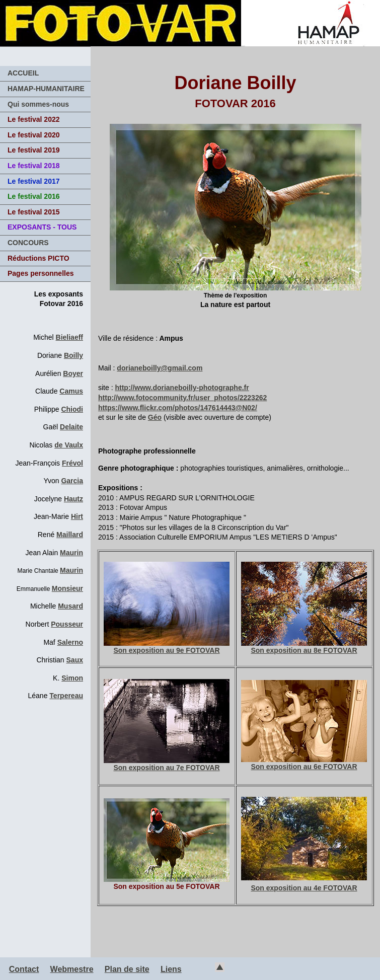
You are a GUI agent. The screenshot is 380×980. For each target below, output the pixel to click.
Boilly (73, 355)
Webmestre (72, 969)
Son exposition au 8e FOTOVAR (304, 647)
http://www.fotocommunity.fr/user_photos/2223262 (182, 398)
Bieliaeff (69, 337)
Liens (171, 969)
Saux (75, 660)
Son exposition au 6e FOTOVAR (304, 763)
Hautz (73, 499)
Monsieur (67, 588)
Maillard (70, 535)
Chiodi (72, 409)
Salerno (70, 642)
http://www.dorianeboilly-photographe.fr (182, 388)
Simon (72, 678)
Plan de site (127, 969)
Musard (70, 606)
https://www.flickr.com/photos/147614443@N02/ (178, 408)
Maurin (71, 553)
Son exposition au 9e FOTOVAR (167, 647)
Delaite (71, 427)
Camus (71, 391)
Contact (24, 969)
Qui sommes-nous (38, 104)
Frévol (72, 463)
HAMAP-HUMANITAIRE (46, 89)
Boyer (73, 373)
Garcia (72, 481)
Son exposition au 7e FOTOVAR (167, 764)
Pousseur (67, 624)
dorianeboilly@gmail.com (160, 368)
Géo (155, 417)
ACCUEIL (23, 73)
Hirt (77, 516)
